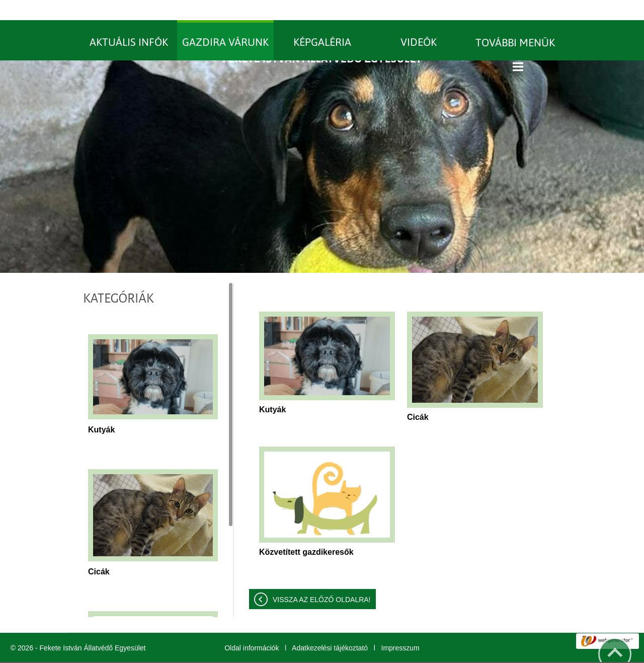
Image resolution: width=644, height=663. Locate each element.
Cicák (99, 551)
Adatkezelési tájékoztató (330, 628)
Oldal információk (252, 628)
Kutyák (101, 410)
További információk (406, 652)
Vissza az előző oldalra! (322, 579)
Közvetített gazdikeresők (306, 532)
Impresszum (400, 628)
